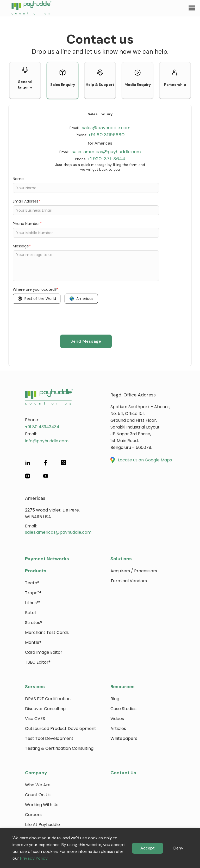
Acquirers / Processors (134, 571)
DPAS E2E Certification (48, 699)
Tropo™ (33, 593)
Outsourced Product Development (61, 729)
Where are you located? (36, 289)
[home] (26, 8)
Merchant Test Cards (47, 632)
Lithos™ (33, 603)
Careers (33, 815)
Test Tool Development (49, 738)
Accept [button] (148, 848)
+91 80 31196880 (106, 135)
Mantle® (33, 642)
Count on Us (38, 795)
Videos (117, 719)
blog (115, 699)
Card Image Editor (44, 652)
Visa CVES (35, 719)
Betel (30, 613)
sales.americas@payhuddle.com (106, 152)
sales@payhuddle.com (105, 128)
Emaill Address (27, 201)
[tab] (25, 80)
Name (18, 179)
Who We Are (38, 785)
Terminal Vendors (129, 581)
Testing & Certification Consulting (59, 748)
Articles (118, 729)
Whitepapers (124, 738)
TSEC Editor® (38, 662)
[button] (192, 8)
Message (22, 246)
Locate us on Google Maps (145, 460)
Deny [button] (178, 848)
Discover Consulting (45, 709)
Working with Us (42, 805)
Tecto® (32, 583)
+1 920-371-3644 (106, 159)
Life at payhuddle (42, 825)
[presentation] (52, 318)
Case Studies (123, 709)
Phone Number (27, 224)
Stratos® (34, 623)
